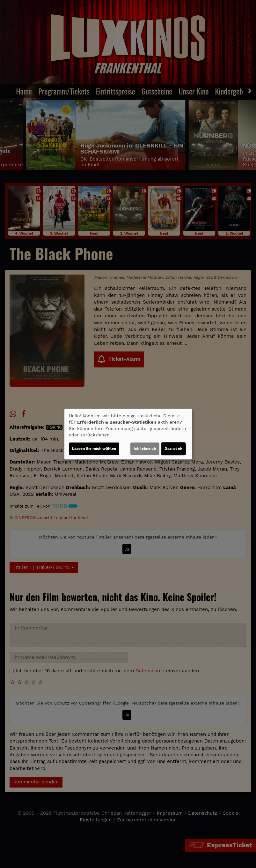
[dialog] (128, 434)
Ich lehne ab (145, 449)
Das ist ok (173, 449)
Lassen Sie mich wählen (94, 449)
